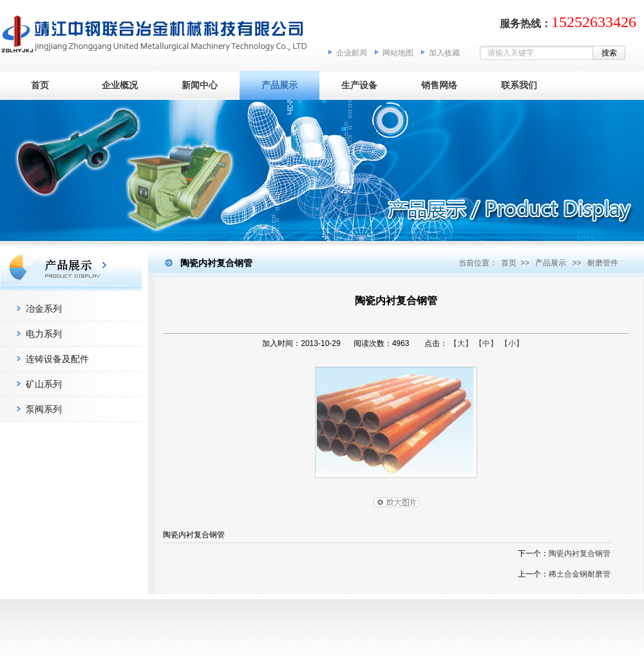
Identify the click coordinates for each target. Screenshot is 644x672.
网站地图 (398, 53)
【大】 (461, 343)
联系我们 (519, 85)
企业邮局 (352, 53)
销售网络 (439, 85)
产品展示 (279, 85)
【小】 (512, 343)
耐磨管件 (603, 263)
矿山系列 (44, 384)
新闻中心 (200, 85)
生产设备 (359, 85)
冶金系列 (44, 309)
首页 (40, 85)
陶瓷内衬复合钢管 (580, 553)
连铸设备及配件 (57, 359)
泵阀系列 (44, 409)
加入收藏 (444, 53)
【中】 (486, 343)
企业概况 (120, 85)
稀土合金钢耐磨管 (580, 574)
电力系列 (44, 334)
